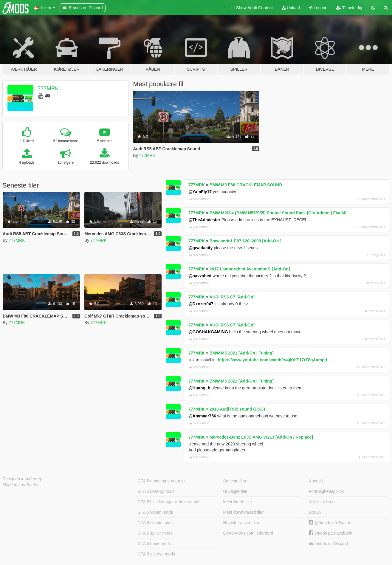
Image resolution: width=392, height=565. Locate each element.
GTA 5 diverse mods (156, 554)
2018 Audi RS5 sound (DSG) (237, 409)
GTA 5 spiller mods (155, 533)
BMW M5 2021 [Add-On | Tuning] (242, 353)
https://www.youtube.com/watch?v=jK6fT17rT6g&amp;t (273, 360)
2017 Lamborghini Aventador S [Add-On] (250, 269)
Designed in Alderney (22, 479)
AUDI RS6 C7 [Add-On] (232, 297)
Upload (291, 8)
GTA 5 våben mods (155, 512)
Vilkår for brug (322, 502)
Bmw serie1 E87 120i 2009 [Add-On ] (245, 241)
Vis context (199, 199)
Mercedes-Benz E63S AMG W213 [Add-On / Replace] (261, 437)
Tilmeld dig (349, 8)
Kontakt (316, 481)
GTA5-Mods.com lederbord (248, 533)
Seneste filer (235, 481)
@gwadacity (200, 248)
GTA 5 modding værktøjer (161, 481)
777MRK (48, 89)
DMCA (315, 512)
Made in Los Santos (21, 485)
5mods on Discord (329, 544)
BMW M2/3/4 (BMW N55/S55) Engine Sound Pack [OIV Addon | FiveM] (278, 213)
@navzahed (200, 276)
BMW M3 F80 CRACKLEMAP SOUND (246, 185)
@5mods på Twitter (330, 523)
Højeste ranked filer (241, 523)
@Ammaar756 (202, 416)
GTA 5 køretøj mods (156, 491)
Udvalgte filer (235, 491)
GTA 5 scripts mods (155, 523)
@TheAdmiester (204, 220)
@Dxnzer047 (201, 304)
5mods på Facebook (331, 533)
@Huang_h (199, 388)
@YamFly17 (200, 192)
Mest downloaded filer (244, 512)
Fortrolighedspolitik (326, 491)
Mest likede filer (238, 502)
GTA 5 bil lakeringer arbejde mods (169, 502)
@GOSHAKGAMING (208, 332)
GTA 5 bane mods (154, 544)
